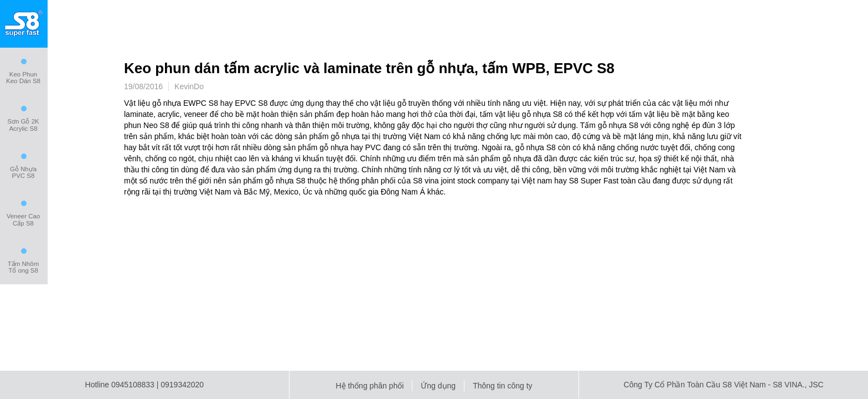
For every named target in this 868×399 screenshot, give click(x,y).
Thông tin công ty (502, 386)
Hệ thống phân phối (370, 386)
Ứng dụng (438, 386)
